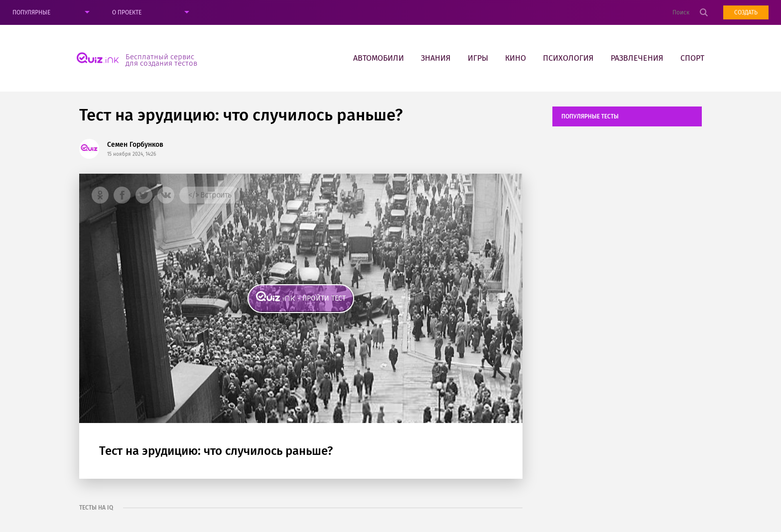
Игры (478, 58)
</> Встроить (210, 195)
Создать (746, 12)
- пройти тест (322, 298)
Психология (568, 58)
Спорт (692, 58)
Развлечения (637, 58)
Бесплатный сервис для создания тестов (161, 60)
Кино (516, 58)
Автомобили (379, 58)
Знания (436, 58)
